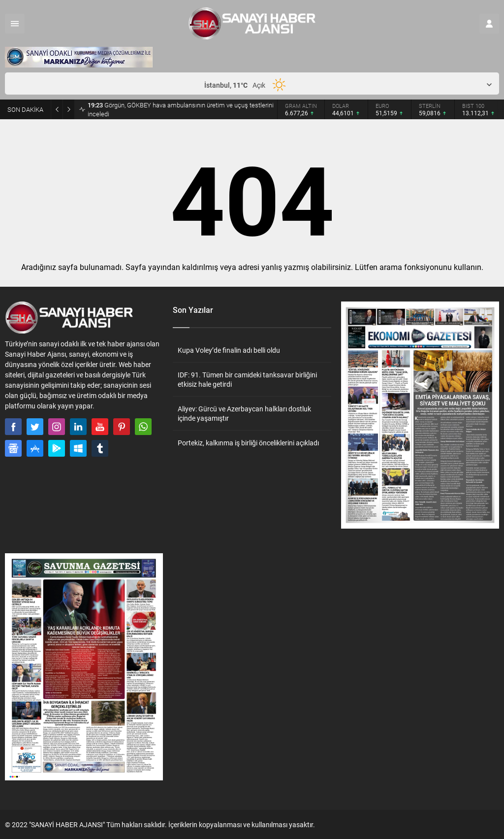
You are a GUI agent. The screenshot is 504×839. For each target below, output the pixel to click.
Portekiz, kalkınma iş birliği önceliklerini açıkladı (248, 443)
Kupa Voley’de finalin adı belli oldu (229, 350)
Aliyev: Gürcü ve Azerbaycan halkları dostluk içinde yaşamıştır (244, 413)
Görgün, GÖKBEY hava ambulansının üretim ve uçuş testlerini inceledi (181, 109)
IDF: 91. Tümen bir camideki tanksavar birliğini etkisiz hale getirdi (247, 379)
